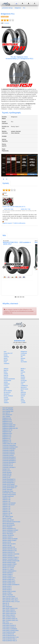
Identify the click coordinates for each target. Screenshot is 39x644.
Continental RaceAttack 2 (9, 457)
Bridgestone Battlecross (9, 427)
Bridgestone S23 (7, 437)
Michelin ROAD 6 (7, 590)
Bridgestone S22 (7, 435)
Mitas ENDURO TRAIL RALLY (10, 600)
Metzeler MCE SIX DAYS (9, 544)
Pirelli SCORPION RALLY (9, 636)
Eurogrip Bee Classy (8, 491)
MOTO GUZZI (24, 389)
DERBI (23, 375)
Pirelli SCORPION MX (8, 634)
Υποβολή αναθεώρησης (19, 223)
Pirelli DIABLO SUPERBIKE (10, 629)
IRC (22, 357)
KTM (22, 384)
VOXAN (23, 401)
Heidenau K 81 (6, 515)
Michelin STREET (7, 593)
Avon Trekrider (6, 416)
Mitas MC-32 (6, 603)
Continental (24, 353)
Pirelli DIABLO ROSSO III (9, 625)
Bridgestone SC (7, 438)
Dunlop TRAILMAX (7, 489)
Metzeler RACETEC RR (9, 547)
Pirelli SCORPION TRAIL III (10, 641)
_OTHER (23, 403)
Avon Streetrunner (7, 415)
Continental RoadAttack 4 (9, 459)
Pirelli (5, 362)
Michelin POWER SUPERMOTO (11, 585)
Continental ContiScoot (8, 452)
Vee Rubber (24, 362)
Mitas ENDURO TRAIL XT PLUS (11, 602)
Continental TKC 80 (8, 466)
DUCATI (6, 377)
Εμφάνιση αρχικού (7, 223)
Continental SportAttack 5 (9, 462)
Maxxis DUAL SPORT (8, 520)
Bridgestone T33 (7, 442)
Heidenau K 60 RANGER (9, 503)
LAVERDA (6, 387)
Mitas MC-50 (6, 605)
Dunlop (6, 355)
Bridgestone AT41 (7, 420)
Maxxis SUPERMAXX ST (9, 532)
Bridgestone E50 (7, 432)
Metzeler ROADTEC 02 (9, 552)
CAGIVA (23, 372)
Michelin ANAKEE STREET (10, 564)
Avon (5, 352)
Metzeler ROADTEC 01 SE (10, 551)
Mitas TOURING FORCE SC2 (10, 620)
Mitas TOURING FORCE (9, 617)
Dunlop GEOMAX (7, 472)
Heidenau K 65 (6, 506)
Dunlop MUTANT (7, 476)
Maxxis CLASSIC (7, 518)
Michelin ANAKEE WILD (9, 566)
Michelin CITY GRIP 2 (8, 569)
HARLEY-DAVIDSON (9, 379)
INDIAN (6, 382)
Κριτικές (7, 23)
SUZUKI (6, 398)
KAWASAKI (7, 384)
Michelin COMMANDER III (9, 571)
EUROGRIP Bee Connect (9, 493)
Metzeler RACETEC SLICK (10, 549)
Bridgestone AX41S (8, 423)
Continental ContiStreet (9, 454)
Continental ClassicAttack (9, 445)
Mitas (22, 360)
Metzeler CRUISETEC (8, 535)
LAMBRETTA (24, 386)
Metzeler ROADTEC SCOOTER (11, 554)
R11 (24, 8)
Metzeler (23, 358)
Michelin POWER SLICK (9, 583)
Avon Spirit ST (6, 413)
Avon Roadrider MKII (8, 411)
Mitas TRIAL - (6, 622)
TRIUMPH (6, 399)
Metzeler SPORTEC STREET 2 (11, 557)
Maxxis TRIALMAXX (8, 534)
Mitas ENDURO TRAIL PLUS (10, 598)
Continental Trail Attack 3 (9, 467)
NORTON (23, 392)
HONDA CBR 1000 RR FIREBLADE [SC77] (14, 207)
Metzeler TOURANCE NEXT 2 (10, 559)
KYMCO (6, 386)
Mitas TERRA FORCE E (9, 610)
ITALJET (23, 382)
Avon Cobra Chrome (8, 410)
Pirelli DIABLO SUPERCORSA (11, 630)
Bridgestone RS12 (7, 433)
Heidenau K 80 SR (7, 513)
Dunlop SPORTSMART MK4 (10, 486)
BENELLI (23, 369)
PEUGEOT (7, 394)
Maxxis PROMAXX (7, 527)
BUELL (6, 372)
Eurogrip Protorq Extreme (9, 495)
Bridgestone (18, 8)
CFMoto (6, 374)
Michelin (6, 360)
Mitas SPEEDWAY (7, 607)
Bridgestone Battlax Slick (9, 425)
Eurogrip (23, 355)
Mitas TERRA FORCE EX (9, 612)
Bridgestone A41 (7, 418)
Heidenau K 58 (6, 500)
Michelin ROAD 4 (7, 586)
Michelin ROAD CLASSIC (9, 591)
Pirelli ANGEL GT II (7, 624)
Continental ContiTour (8, 455)
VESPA (6, 401)
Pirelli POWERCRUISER (9, 632)
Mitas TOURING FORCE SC (10, 619)
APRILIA (6, 369)
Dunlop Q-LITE (6, 478)
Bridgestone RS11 (27, 59)
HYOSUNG (24, 381)
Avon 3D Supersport (8, 408)
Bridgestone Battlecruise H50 (10, 428)
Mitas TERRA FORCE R (9, 615)
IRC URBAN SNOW (8, 517)
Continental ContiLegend (9, 449)
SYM (22, 398)
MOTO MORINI (8, 391)
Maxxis (6, 358)
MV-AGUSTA (7, 392)
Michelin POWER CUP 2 (9, 578)
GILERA (23, 377)
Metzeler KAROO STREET (9, 540)
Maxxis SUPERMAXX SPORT (10, 530)
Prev (4, 267)
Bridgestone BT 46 (7, 430)
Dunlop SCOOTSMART (9, 484)
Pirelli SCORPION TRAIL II (9, 639)
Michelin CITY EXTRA (8, 568)
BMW (22, 370)
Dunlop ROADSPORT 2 (9, 483)
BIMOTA (6, 370)
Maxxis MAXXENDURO (9, 525)
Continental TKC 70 (8, 464)
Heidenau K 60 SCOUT (9, 505)
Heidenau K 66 (6, 508)
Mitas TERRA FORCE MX (9, 613)
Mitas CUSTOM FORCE (9, 597)
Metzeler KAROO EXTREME (10, 539)
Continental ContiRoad (8, 450)
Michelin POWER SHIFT (9, 581)
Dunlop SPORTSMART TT (9, 488)
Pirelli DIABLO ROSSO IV (9, 627)
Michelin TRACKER (8, 595)
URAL (22, 399)
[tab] (6, 183)
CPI (22, 374)
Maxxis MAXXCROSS (8, 523)
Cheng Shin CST (8, 353)
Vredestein (7, 363)
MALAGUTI (24, 387)
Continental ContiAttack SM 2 (10, 447)
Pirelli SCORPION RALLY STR (11, 637)
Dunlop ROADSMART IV (9, 481)
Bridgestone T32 (7, 440)
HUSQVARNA (7, 381)
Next (35, 267)
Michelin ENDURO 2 (8, 573)
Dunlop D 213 (6, 469)
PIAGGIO (23, 394)
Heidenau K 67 (6, 510)
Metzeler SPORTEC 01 (9, 556)
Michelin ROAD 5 (7, 588)
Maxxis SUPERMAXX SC (9, 529)
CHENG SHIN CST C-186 (9, 444)
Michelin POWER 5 (8, 574)
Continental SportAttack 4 (9, 461)
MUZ (22, 391)
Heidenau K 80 (6, 512)
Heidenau (6, 357)
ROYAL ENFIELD (8, 396)
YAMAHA (6, 403)
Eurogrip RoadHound (8, 496)
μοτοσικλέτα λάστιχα (7, 8)
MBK (5, 389)
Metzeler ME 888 (7, 546)
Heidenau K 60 (6, 501)
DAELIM (6, 375)
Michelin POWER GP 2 (9, 580)
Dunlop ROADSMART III (9, 479)
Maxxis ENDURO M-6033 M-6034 (11, 522)
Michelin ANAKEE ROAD (9, 563)
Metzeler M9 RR (7, 542)
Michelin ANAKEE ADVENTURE (11, 561)
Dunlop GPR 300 (7, 474)
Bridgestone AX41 (7, 421)
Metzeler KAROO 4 (8, 537)
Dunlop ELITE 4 (7, 471)
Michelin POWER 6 (8, 576)
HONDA (23, 379)
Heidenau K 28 (6, 498)
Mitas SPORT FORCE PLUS (10, 608)
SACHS (23, 396)
